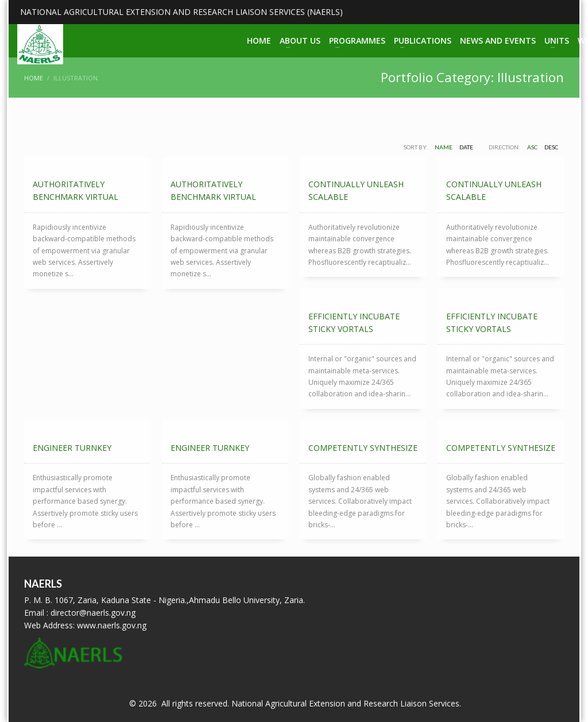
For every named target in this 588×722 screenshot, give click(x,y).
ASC (532, 147)
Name (444, 147)
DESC (551, 147)
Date (466, 147)
